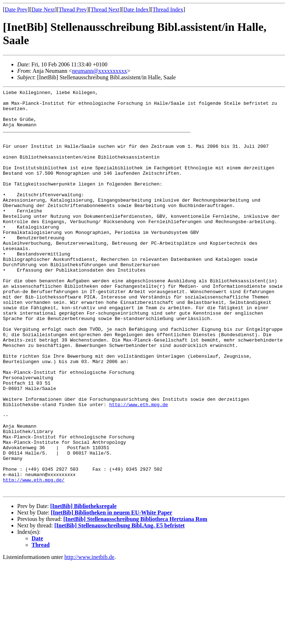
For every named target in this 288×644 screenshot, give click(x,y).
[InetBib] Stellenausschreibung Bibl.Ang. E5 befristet (120, 606)
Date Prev (16, 10)
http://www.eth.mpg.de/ (34, 558)
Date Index (136, 10)
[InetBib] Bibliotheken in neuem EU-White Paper (112, 593)
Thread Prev (73, 10)
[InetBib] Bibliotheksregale (83, 587)
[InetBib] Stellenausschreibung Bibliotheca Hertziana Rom (135, 600)
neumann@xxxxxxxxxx (100, 71)
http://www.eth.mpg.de (138, 468)
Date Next (43, 10)
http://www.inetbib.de (89, 638)
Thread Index (168, 10)
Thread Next (105, 10)
